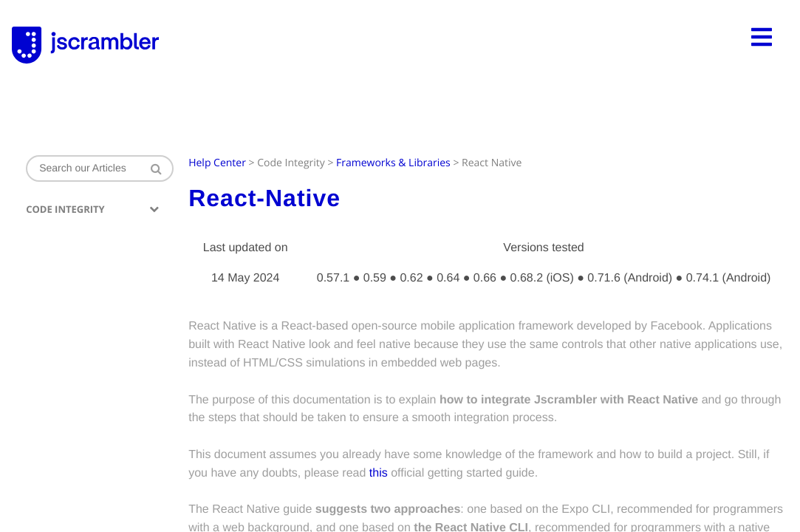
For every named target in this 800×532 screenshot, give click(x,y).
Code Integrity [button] (92, 209)
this (378, 473)
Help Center (217, 163)
